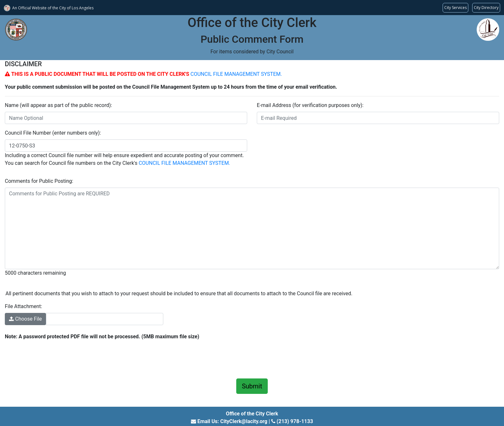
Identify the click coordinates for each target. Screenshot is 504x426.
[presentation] (54, 358)
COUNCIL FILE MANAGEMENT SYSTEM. (236, 74)
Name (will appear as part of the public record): (59, 105)
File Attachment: (23, 306)
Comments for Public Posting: (39, 181)
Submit (252, 386)
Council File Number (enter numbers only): (53, 133)
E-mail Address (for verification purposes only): (310, 105)
